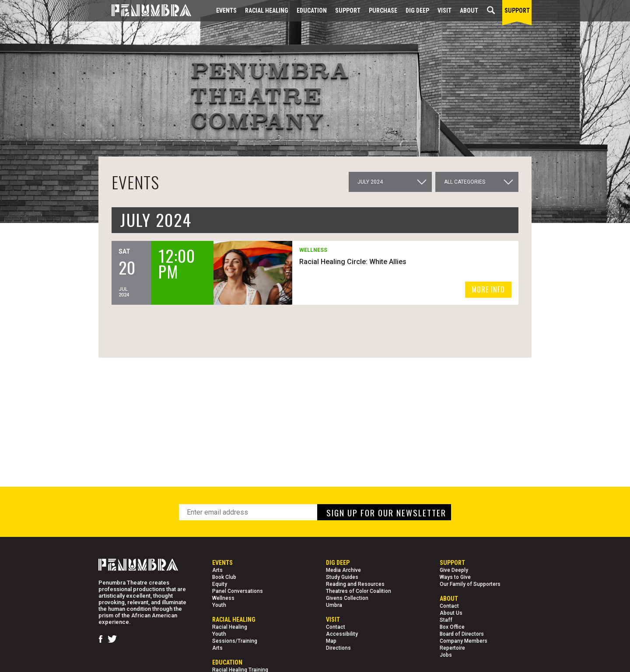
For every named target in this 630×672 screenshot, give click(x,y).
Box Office (452, 627)
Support (348, 10)
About (469, 10)
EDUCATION (312, 10)
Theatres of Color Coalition (359, 591)
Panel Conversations (238, 591)
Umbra (334, 605)
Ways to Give (455, 577)
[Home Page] (145, 11)
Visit (444, 10)
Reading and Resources (355, 584)
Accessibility (342, 634)
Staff (446, 620)
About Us (451, 613)
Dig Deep (417, 10)
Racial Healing (267, 10)
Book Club (224, 577)
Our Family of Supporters (470, 584)
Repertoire (452, 648)
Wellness (223, 598)
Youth (219, 605)
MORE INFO (488, 289)
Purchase (383, 10)
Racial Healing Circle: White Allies (354, 262)
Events (226, 10)
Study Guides (342, 577)
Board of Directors (462, 634)
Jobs (446, 655)
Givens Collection (347, 598)
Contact (336, 627)
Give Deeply (454, 570)
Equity (220, 584)
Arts (217, 570)
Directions (338, 648)
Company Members (464, 641)
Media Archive (343, 570)
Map (331, 641)
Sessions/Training (235, 641)
